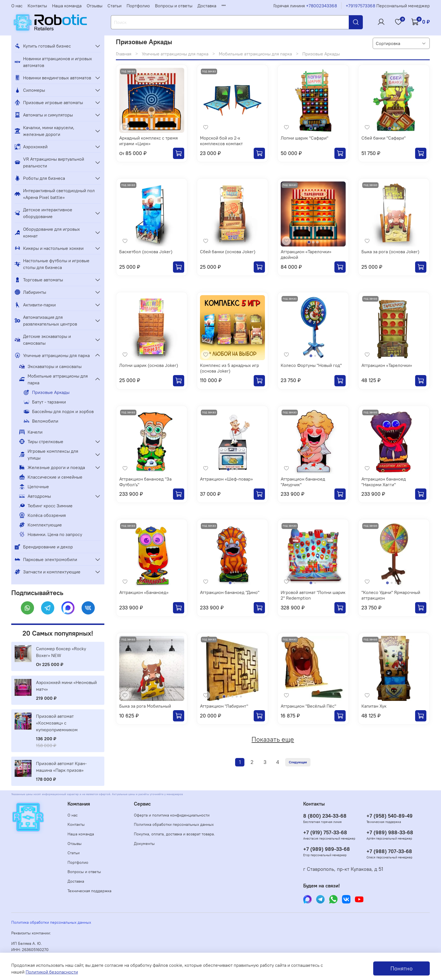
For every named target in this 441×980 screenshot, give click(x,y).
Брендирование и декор (44, 547)
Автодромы (35, 496)
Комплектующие (40, 525)
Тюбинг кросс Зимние (46, 506)
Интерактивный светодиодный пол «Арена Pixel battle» (55, 194)
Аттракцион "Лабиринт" (224, 706)
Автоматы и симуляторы (44, 115)
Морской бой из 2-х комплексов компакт (221, 141)
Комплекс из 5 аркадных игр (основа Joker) (229, 368)
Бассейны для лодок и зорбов (59, 411)
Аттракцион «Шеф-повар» (226, 479)
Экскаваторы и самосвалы (50, 366)
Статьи (114, 6)
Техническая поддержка (89, 891)
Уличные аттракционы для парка (175, 54)
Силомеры (30, 90)
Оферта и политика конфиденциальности (172, 815)
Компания (79, 804)
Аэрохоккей (31, 147)
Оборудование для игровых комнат (47, 232)
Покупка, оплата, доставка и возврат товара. (174, 834)
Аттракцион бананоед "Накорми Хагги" (384, 482)
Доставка (207, 6)
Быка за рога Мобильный (145, 706)
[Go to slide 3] (156, 128)
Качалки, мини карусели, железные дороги (44, 131)
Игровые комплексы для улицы (49, 454)
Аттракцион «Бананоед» (144, 592)
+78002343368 (321, 6)
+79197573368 (360, 6)
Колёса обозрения (42, 515)
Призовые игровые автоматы (49, 102)
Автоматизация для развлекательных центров (46, 320)
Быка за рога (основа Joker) (390, 252)
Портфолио (138, 6)
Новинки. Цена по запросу (51, 534)
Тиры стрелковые (41, 441)
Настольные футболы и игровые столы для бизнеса (52, 264)
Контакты (37, 6)
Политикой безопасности (52, 972)
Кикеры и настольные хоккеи (49, 248)
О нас (17, 6)
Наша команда (67, 6)
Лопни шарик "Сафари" (304, 138)
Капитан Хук (374, 706)
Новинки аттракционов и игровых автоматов (53, 62)
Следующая (298, 762)
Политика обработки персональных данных (174, 824)
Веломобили (41, 421)
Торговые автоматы (39, 280)
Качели (31, 432)
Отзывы (94, 6)
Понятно (401, 968)
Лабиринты (30, 292)
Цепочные (34, 486)
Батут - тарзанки (45, 402)
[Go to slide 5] (241, 697)
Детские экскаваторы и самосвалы (43, 340)
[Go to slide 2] (152, 128)
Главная (124, 54)
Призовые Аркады (47, 392)
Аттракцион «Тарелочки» (387, 365)
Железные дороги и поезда (52, 467)
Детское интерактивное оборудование (43, 213)
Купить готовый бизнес (43, 46)
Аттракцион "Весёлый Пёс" (308, 706)
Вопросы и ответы (174, 6)
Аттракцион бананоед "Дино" (230, 592)
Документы (144, 844)
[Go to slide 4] (400, 583)
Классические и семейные (51, 477)
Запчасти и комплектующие (48, 572)
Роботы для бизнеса (40, 178)
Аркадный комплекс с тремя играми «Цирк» (148, 141)
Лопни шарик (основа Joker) (149, 365)
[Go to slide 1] (148, 128)
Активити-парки (35, 305)
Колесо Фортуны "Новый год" (311, 365)
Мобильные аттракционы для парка (255, 54)
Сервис (142, 804)
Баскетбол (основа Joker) (146, 252)
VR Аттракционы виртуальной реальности (49, 162)
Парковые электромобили (46, 559)
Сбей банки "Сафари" (383, 138)
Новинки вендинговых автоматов (53, 78)
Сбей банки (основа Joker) (228, 252)
